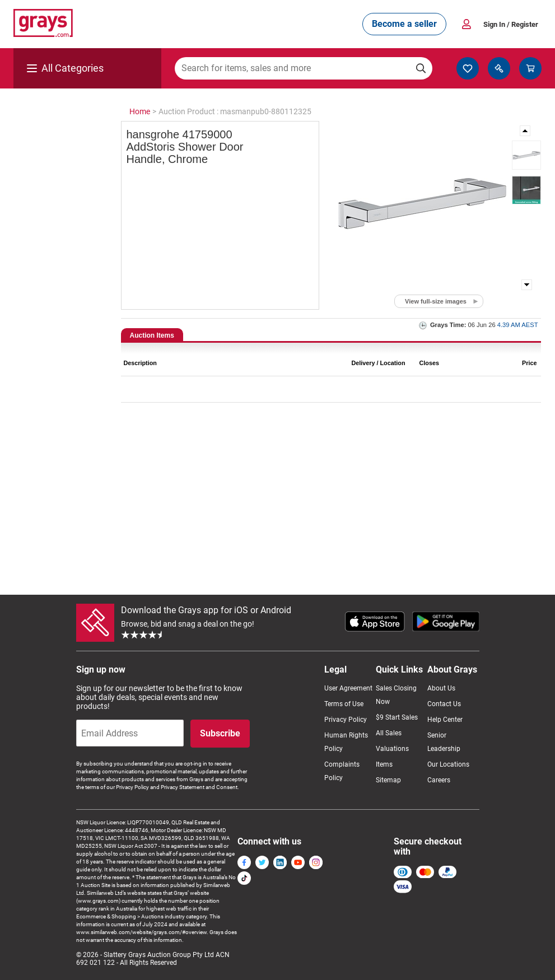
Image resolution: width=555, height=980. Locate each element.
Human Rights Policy (346, 742)
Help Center (445, 720)
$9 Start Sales (397, 717)
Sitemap (388, 780)
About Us (441, 688)
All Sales (389, 733)
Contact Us (444, 704)
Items (384, 764)
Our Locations (448, 764)
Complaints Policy (342, 771)
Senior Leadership (444, 742)
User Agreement (348, 688)
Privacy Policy (346, 720)
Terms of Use (344, 704)
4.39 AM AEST (518, 325)
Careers (439, 780)
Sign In (511, 24)
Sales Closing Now (396, 695)
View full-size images (436, 301)
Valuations (392, 749)
